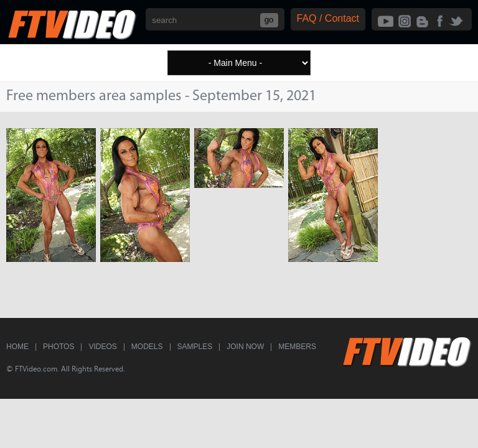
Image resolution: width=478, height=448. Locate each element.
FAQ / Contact (328, 18)
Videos (102, 347)
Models (147, 347)
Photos (59, 347)
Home (17, 347)
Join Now (245, 347)
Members (297, 347)
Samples (195, 347)
